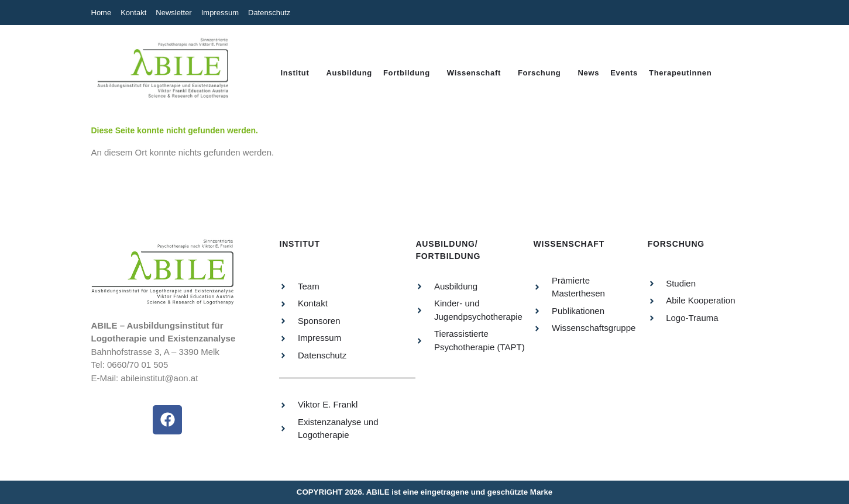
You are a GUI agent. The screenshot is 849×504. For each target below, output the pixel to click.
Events (624, 73)
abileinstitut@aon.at (159, 378)
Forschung (539, 73)
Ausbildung (349, 73)
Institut (295, 73)
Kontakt (133, 13)
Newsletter (173, 13)
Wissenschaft (474, 73)
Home (102, 13)
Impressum (220, 13)
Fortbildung (407, 73)
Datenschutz (269, 13)
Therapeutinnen (680, 73)
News (588, 73)
